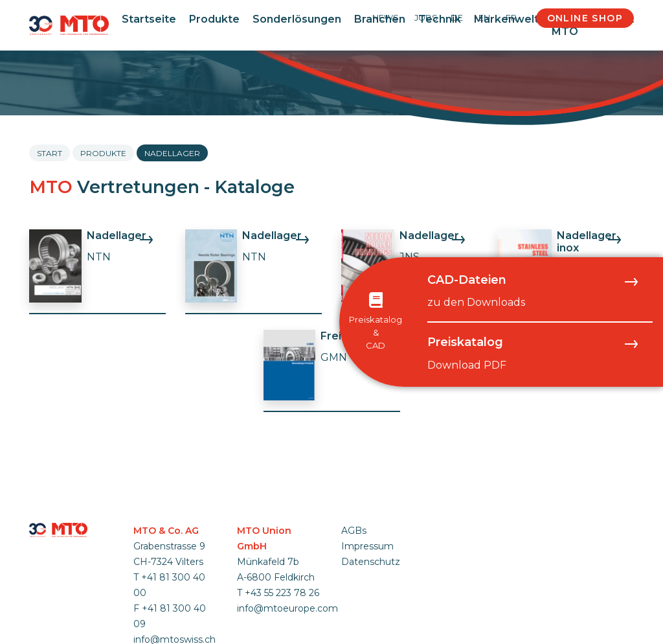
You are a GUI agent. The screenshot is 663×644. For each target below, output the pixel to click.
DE (457, 18)
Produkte (214, 19)
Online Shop (585, 18)
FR (511, 18)
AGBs (354, 531)
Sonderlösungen (297, 19)
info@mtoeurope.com (287, 608)
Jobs (426, 18)
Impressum (367, 546)
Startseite (149, 19)
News (386, 18)
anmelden (358, 577)
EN (484, 18)
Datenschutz (371, 562)
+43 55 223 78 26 (282, 593)
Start (50, 153)
